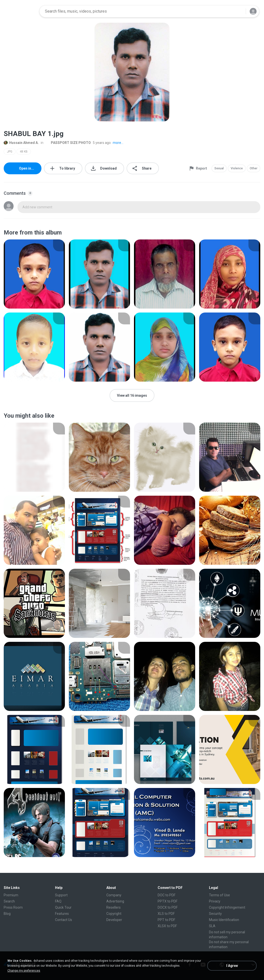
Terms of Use (219, 895)
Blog (7, 914)
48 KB (24, 152)
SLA (212, 926)
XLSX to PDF (167, 926)
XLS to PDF (166, 914)
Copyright (114, 914)
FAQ (58, 901)
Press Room (13, 907)
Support (61, 895)
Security (215, 914)
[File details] (34, 274)
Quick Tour (63, 907)
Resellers (113, 907)
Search (9, 901)
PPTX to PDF (168, 901)
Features (62, 914)
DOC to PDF (167, 895)
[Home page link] (20, 11)
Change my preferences (24, 971)
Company (114, 895)
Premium (11, 895)
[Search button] (239, 11)
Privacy (215, 901)
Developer (114, 920)
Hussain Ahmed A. (21, 143)
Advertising (115, 901)
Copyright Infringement (227, 907)
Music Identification (224, 920)
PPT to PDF (166, 920)
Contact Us (64, 920)
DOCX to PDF (168, 907)
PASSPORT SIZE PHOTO (68, 143)
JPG (10, 152)
